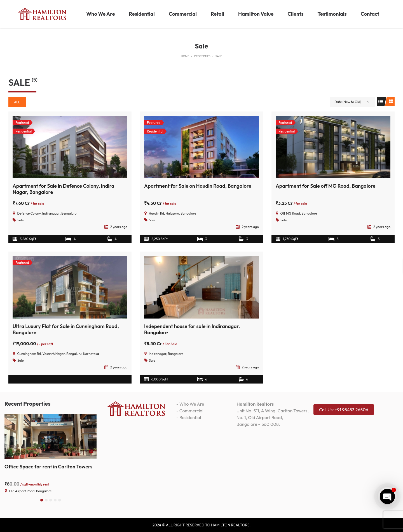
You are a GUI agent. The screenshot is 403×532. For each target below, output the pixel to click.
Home (185, 56)
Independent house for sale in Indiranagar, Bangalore (192, 329)
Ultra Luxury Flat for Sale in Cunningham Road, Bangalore (66, 329)
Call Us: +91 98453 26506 (344, 410)
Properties (202, 56)
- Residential (189, 417)
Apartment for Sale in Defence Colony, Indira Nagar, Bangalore (64, 189)
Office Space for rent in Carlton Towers (48, 467)
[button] (42, 500)
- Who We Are (190, 404)
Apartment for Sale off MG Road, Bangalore (326, 186)
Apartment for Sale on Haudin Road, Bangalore (198, 186)
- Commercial (190, 411)
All (17, 102)
